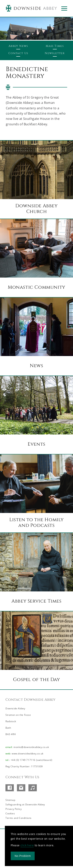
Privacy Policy (14, 809)
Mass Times (55, 46)
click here (27, 845)
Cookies (10, 813)
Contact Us (18, 53)
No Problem (23, 856)
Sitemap (10, 800)
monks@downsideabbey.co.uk (31, 747)
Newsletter (55, 53)
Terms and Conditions (18, 818)
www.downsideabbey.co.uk (28, 754)
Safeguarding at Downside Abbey (25, 804)
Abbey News (18, 46)
